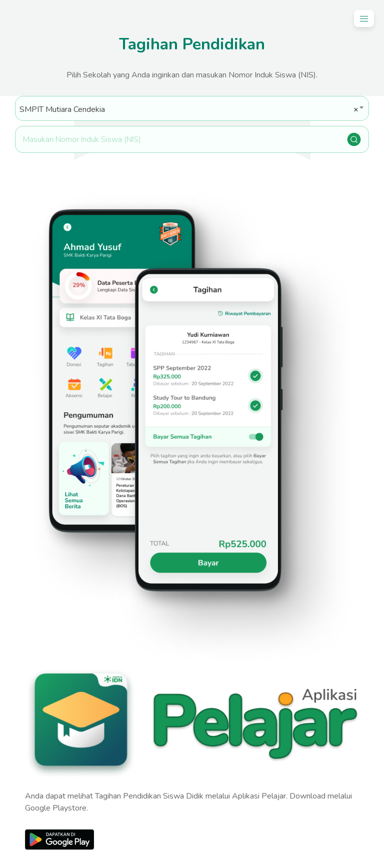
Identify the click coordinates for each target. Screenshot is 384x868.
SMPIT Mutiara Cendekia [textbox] (189, 109)
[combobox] (192, 108)
